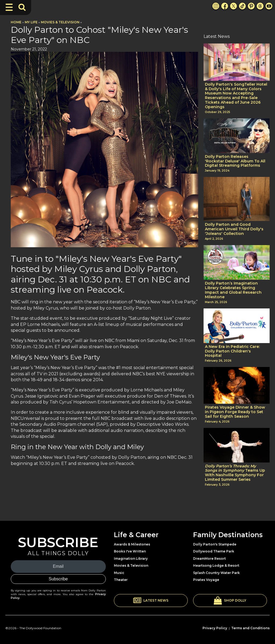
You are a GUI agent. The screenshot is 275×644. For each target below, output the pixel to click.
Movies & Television (60, 22)
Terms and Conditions (250, 628)
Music (119, 573)
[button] (151, 601)
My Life (31, 22)
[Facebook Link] (225, 6)
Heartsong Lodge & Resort (216, 565)
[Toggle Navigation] (9, 7)
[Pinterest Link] (251, 6)
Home (16, 22)
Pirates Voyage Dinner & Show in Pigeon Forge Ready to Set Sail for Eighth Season (235, 412)
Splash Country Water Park (216, 573)
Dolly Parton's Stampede (215, 544)
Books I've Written (130, 551)
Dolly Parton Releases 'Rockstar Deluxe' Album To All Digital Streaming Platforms (235, 161)
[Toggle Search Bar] (22, 7)
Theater (121, 580)
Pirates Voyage (206, 580)
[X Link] (234, 6)
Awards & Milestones (132, 544)
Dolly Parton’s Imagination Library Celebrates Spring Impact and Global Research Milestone (233, 290)
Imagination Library (131, 559)
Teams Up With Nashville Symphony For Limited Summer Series (235, 473)
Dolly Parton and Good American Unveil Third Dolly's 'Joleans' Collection (234, 229)
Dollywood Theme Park (214, 551)
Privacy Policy (215, 628)
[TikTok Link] (242, 6)
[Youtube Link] (269, 6)
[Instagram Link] (216, 6)
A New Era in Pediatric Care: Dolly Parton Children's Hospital (232, 351)
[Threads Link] (260, 6)
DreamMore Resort (209, 559)
